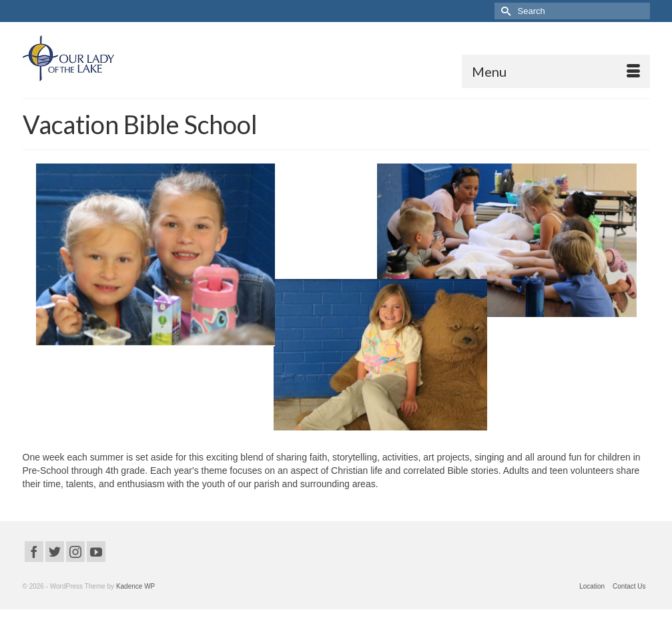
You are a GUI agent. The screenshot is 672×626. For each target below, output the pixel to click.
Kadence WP (135, 586)
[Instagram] (75, 552)
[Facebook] (34, 552)
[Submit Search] (505, 11)
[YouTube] (96, 552)
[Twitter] (55, 552)
